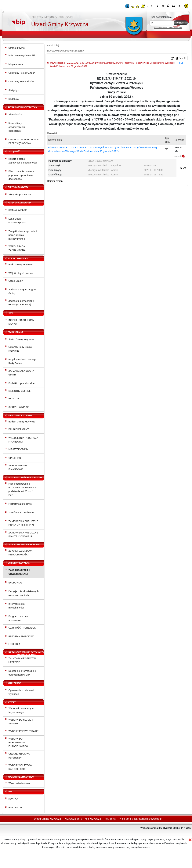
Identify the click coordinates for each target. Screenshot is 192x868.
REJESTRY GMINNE (20, 391)
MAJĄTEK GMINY (18, 449)
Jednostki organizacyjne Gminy (22, 291)
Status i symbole (18, 210)
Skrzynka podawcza (20, 194)
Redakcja (14, 99)
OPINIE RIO (15, 458)
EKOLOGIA (14, 644)
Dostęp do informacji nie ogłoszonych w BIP (22, 673)
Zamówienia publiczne (21, 513)
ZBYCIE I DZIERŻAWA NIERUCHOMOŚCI (20, 553)
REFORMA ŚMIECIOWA (22, 636)
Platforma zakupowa (20, 504)
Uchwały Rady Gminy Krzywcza (20, 349)
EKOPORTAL (16, 583)
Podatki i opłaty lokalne (22, 383)
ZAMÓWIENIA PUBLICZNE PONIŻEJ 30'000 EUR (23, 534)
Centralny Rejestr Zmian (22, 73)
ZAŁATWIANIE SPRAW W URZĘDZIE (23, 660)
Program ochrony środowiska (18, 618)
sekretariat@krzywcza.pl (148, 819)
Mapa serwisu (16, 64)
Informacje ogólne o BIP (22, 55)
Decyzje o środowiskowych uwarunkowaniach (24, 593)
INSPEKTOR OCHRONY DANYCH (21, 322)
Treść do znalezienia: (161, 17)
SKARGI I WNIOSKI (19, 407)
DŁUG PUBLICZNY (19, 429)
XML (181, 63)
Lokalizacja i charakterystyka (17, 221)
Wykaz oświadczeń (19, 783)
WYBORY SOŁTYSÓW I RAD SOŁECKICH (21, 767)
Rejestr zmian (55, 181)
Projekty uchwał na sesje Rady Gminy (22, 361)
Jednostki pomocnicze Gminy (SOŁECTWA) (21, 303)
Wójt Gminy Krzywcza (21, 273)
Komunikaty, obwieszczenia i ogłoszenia (17, 127)
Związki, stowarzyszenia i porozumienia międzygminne (23, 235)
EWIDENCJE (15, 807)
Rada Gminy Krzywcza (21, 265)
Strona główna (17, 48)
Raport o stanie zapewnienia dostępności (23, 161)
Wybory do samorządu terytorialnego (21, 710)
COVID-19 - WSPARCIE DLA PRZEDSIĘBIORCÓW (24, 141)
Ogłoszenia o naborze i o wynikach (22, 692)
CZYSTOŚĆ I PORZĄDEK (22, 628)
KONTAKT (14, 799)
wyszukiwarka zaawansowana (168, 28)
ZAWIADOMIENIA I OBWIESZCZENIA (19, 572)
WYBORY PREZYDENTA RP (24, 731)
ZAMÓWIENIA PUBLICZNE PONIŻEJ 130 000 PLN (23, 523)
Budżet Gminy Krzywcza (22, 422)
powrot (178, 156)
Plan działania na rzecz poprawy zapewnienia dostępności (21, 175)
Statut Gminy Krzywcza (22, 339)
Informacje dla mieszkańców (17, 606)
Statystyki (14, 90)
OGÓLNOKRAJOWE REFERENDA (19, 756)
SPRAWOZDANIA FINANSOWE (18, 467)
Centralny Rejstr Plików (21, 82)
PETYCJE (14, 398)
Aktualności (15, 115)
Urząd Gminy (16, 281)
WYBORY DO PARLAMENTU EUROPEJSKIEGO (18, 742)
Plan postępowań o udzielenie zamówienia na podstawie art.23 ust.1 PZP (23, 489)
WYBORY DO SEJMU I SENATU (21, 722)
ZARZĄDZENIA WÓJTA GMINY (21, 373)
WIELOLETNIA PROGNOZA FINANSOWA (23, 440)
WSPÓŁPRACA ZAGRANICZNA (17, 248)
